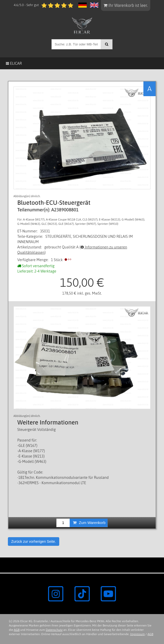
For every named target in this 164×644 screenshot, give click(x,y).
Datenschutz (54, 630)
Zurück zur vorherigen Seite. (34, 541)
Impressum (138, 634)
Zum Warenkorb (89, 523)
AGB (17, 630)
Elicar (14, 63)
